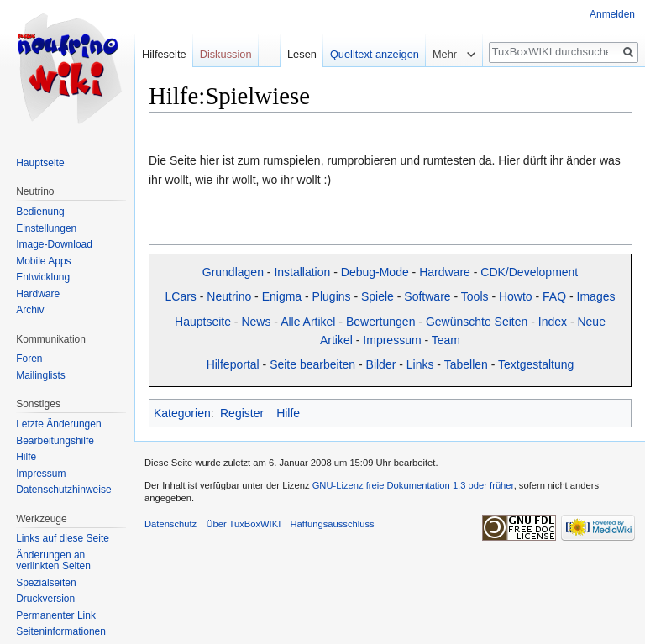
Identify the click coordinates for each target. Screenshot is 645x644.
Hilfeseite (164, 54)
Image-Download (54, 244)
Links (420, 364)
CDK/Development (529, 272)
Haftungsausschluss (332, 524)
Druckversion (45, 599)
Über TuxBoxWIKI (243, 524)
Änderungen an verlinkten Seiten (53, 561)
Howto (516, 296)
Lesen (302, 54)
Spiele (378, 296)
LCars (181, 296)
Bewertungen (381, 322)
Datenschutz (170, 524)
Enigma (282, 296)
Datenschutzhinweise (63, 490)
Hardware (445, 272)
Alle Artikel (308, 322)
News (256, 322)
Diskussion (226, 54)
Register (242, 413)
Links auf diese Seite (63, 538)
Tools (475, 296)
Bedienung (40, 212)
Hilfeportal (233, 364)
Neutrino (229, 296)
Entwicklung (43, 277)
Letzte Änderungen (58, 424)
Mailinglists (41, 375)
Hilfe (288, 413)
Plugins (332, 296)
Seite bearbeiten (312, 364)
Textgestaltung (536, 364)
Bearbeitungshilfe (55, 441)
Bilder (381, 364)
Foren (29, 359)
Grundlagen (233, 272)
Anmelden (612, 14)
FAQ (554, 296)
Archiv (30, 310)
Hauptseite (203, 322)
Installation (302, 272)
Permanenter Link (56, 615)
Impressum (392, 340)
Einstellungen (46, 228)
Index (553, 322)
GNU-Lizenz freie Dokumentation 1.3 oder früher (413, 485)
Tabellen (466, 364)
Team (446, 340)
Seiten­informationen (61, 631)
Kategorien (182, 413)
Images (596, 296)
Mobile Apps (43, 261)
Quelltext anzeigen (375, 54)
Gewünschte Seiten (477, 322)
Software (427, 296)
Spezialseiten (46, 583)
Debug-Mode (375, 272)
